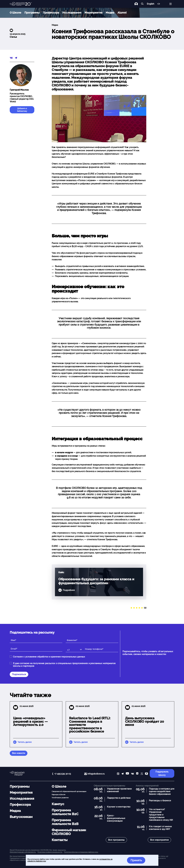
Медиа (110, 13)
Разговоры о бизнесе (160, 801)
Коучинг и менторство (119, 807)
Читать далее (25, 742)
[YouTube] (127, 774)
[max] (118, 774)
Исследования (72, 13)
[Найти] (142, 4)
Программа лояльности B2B (65, 822)
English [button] (150, 4)
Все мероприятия (159, 840)
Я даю (64, 665)
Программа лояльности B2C (65, 812)
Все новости (19, 753)
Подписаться (19, 674)
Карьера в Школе (59, 795)
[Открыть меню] (171, 4)
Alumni (122, 13)
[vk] (132, 774)
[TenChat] (146, 774)
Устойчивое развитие (60, 798)
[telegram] (122, 774)
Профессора (51, 13)
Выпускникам (21, 817)
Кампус (58, 804)
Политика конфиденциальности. (50, 852)
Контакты (60, 840)
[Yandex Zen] (137, 774)
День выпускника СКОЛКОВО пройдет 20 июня (144, 721)
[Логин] (138, 4)
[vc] (142, 774)
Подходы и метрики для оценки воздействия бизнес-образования (162, 791)
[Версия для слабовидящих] (159, 4)
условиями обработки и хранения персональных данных (55, 657)
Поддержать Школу (162, 773)
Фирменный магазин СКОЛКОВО (69, 832)
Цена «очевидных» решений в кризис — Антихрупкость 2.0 (30, 721)
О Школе (15, 13)
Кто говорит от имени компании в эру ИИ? (160, 828)
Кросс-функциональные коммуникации (116, 818)
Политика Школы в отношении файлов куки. (81, 852)
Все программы (116, 840)
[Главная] (21, 4)
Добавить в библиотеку (22, 110)
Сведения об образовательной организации (69, 791)
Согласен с (49, 657)
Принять (136, 860)
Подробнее (69, 590)
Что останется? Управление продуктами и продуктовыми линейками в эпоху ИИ (161, 815)
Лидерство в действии (119, 798)
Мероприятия (93, 13)
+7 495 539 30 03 (63, 774)
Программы (32, 13)
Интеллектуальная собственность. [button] (23, 852)
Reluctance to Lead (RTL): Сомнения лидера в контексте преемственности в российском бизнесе (90, 725)
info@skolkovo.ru (96, 774)
